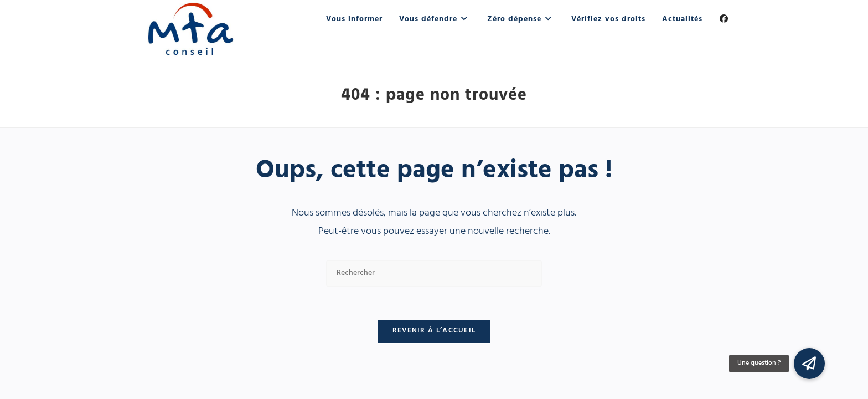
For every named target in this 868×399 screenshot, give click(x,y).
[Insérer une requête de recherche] (434, 273)
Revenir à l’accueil (434, 331)
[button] (809, 364)
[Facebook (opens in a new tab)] (724, 19)
